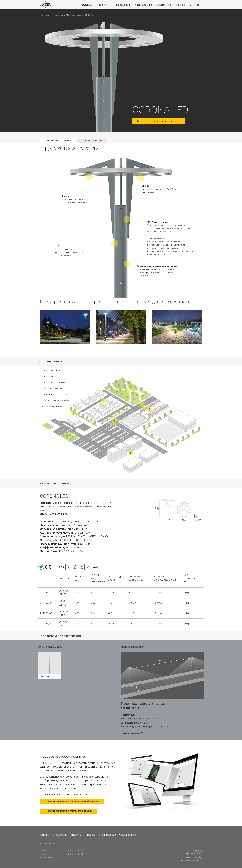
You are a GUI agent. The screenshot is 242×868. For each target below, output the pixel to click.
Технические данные (92, 141)
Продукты (86, 5)
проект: (194, 857)
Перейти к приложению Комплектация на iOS (69, 811)
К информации (121, 5)
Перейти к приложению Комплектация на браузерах (72, 801)
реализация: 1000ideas (192, 860)
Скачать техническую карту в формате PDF (159, 121)
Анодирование (143, 5)
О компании (164, 5)
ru (197, 5)
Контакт (181, 5)
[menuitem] (86, 5)
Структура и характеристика (58, 141)
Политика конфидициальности (193, 852)
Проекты (102, 5)
